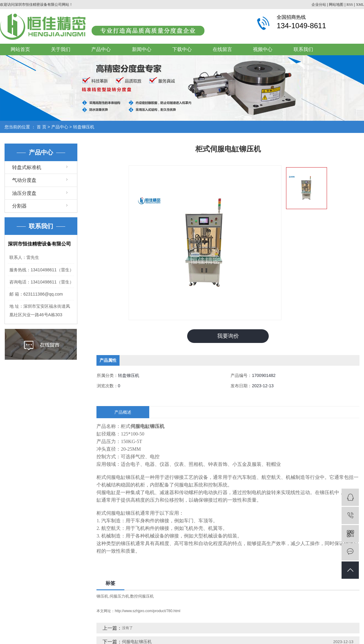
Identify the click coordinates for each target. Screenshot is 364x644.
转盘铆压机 (84, 127)
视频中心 (263, 49)
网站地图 (336, 5)
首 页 (42, 127)
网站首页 (20, 49)
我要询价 (228, 336)
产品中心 (101, 49)
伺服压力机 (119, 596)
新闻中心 (142, 49)
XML (360, 5)
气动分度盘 (24, 180)
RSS (350, 5)
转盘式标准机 (27, 167)
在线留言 (222, 49)
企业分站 (319, 5)
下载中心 (182, 49)
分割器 (19, 206)
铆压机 (102, 596)
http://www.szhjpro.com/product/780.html (147, 611)
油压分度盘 (24, 193)
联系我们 (303, 49)
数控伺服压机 (142, 596)
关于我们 (61, 49)
